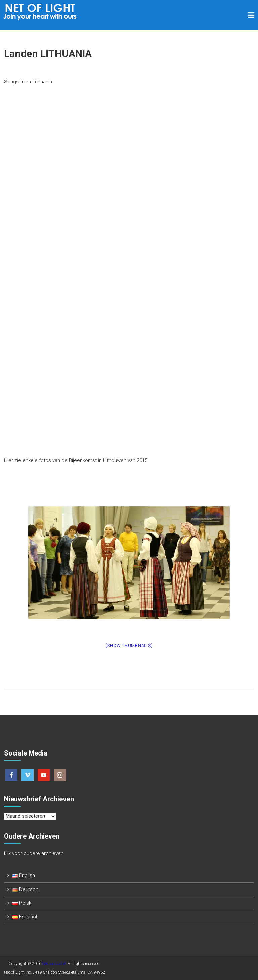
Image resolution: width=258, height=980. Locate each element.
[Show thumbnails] (129, 645)
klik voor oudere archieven (34, 853)
